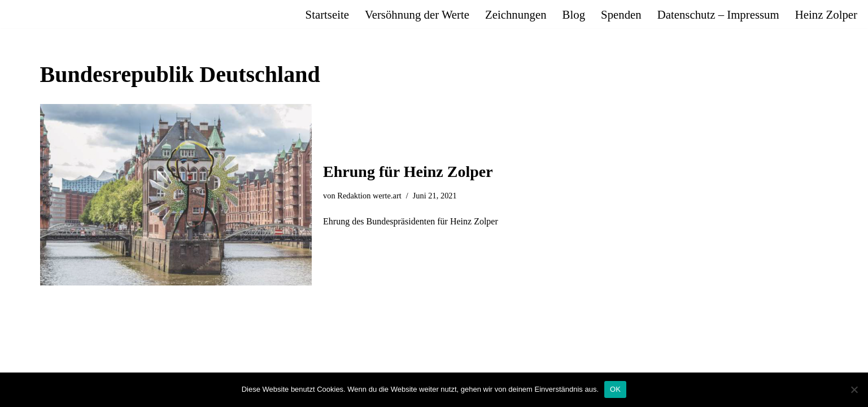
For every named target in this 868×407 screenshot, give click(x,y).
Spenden (621, 14)
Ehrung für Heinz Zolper (408, 172)
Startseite (327, 14)
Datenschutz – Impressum (718, 14)
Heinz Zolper (826, 14)
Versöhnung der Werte (417, 14)
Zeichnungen (516, 14)
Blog (574, 14)
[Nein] (854, 389)
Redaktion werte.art (369, 196)
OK (615, 389)
